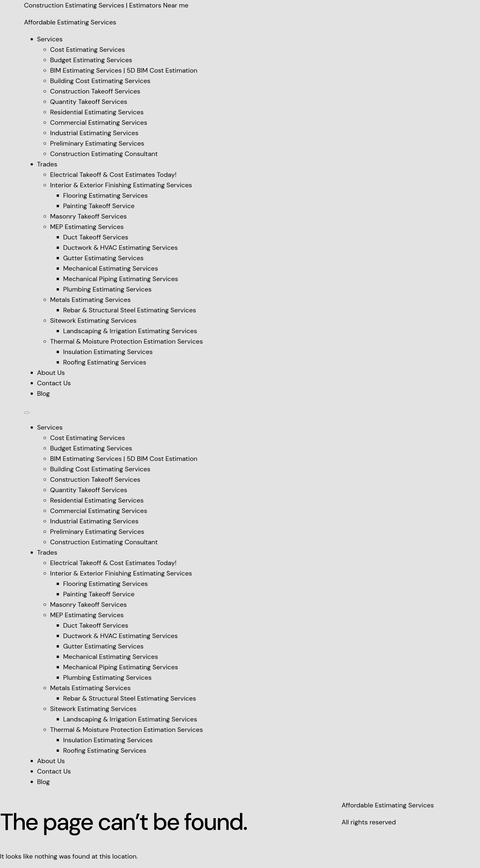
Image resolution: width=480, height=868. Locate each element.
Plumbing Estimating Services (107, 289)
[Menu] (27, 413)
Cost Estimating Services (88, 50)
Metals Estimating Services (90, 300)
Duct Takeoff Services (96, 237)
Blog (43, 393)
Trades (47, 164)
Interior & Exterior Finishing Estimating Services (121, 185)
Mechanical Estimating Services (111, 268)
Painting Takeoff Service (99, 206)
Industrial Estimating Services (94, 133)
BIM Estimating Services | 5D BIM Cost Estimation (124, 70)
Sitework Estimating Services (93, 320)
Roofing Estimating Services (105, 362)
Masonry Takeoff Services (89, 216)
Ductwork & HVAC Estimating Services (120, 248)
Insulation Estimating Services (108, 352)
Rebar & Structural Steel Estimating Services (130, 310)
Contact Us (54, 383)
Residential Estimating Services (97, 112)
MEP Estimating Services (87, 227)
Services (50, 39)
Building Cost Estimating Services (100, 81)
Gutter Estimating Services (103, 258)
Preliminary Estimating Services (97, 143)
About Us (51, 373)
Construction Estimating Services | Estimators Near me (106, 5)
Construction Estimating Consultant (104, 154)
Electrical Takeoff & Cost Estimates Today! (113, 175)
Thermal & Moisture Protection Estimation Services (127, 341)
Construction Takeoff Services (95, 91)
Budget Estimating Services (91, 60)
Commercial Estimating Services (99, 122)
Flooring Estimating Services (106, 195)
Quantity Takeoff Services (89, 102)
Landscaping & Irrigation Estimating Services (130, 331)
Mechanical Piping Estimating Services (121, 279)
